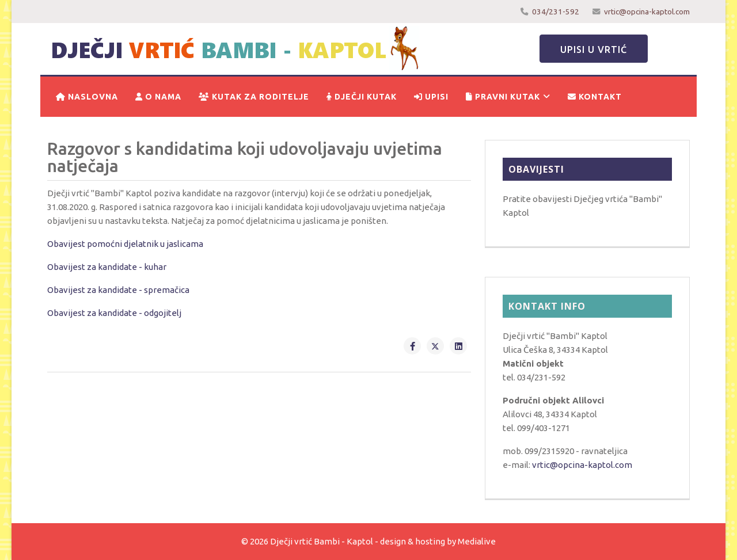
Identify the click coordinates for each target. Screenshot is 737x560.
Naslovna (87, 97)
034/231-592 (556, 12)
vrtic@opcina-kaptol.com (647, 12)
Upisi (431, 97)
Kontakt (595, 97)
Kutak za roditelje (254, 97)
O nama (158, 97)
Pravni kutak (503, 97)
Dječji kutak (362, 97)
